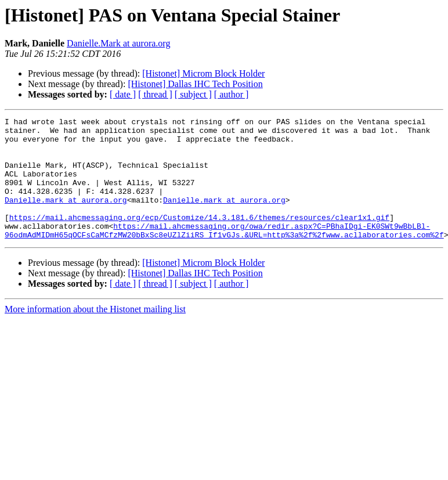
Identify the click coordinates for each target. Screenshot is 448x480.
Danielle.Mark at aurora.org (118, 43)
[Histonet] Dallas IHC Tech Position (195, 84)
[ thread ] (155, 94)
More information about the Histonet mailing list (95, 333)
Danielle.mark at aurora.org (66, 217)
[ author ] (232, 94)
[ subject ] (193, 94)
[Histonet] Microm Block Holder (203, 73)
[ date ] (123, 94)
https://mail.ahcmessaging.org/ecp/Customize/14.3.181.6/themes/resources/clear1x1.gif (199, 238)
